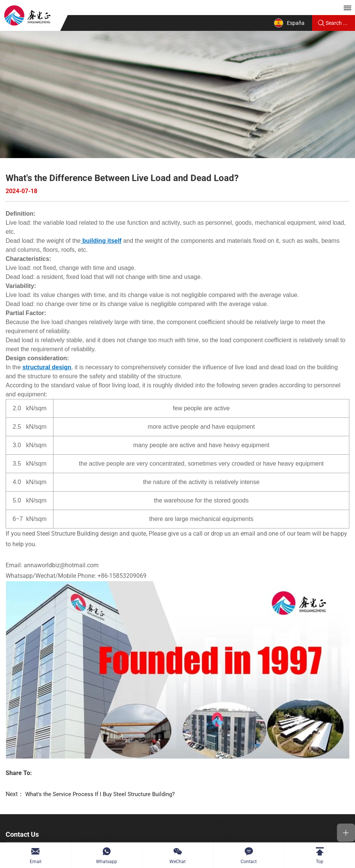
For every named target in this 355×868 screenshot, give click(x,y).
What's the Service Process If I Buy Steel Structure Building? (104, 741)
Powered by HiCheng (280, 835)
